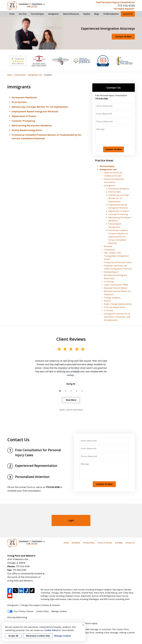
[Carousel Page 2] (65, 391)
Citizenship (109, 250)
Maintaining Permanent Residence (32, 125)
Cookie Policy (42, 611)
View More (71, 400)
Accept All (13, 636)
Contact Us (128, 14)
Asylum (107, 301)
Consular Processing (23, 121)
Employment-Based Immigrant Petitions (35, 111)
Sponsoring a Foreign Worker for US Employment (40, 107)
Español (87, 14)
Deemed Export (111, 272)
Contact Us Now (123, 37)
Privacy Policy (89, 543)
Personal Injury (37, 14)
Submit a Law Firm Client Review (71, 410)
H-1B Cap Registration (115, 307)
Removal (108, 246)
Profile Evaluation (111, 14)
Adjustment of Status (24, 116)
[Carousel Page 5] (82, 391)
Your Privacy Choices (20, 611)
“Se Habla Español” (124, 9)
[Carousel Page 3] (71, 391)
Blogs (97, 14)
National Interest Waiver (116, 288)
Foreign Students (112, 298)
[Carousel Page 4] (77, 391)
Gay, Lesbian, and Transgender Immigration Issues (116, 256)
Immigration (53, 14)
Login (71, 520)
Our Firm (23, 14)
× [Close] (83, 625)
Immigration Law (35, 75)
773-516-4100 (126, 6)
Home (12, 14)
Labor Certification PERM (116, 285)
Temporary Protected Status (118, 262)
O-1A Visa (108, 310)
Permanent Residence (24, 97)
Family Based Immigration (27, 130)
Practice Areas (20, 75)
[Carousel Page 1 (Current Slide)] (60, 391)
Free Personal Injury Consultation (115, 2)
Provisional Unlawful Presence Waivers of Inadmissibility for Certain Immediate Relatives (118, 237)
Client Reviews (71, 339)
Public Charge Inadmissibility (118, 304)
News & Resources (71, 14)
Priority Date (19, 102)
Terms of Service (105, 543)
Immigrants (110, 185)
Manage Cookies (59, 611)
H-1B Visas (109, 282)
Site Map (119, 543)
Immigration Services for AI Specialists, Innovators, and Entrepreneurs (117, 317)
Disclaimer (76, 543)
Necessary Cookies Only (38, 636)
